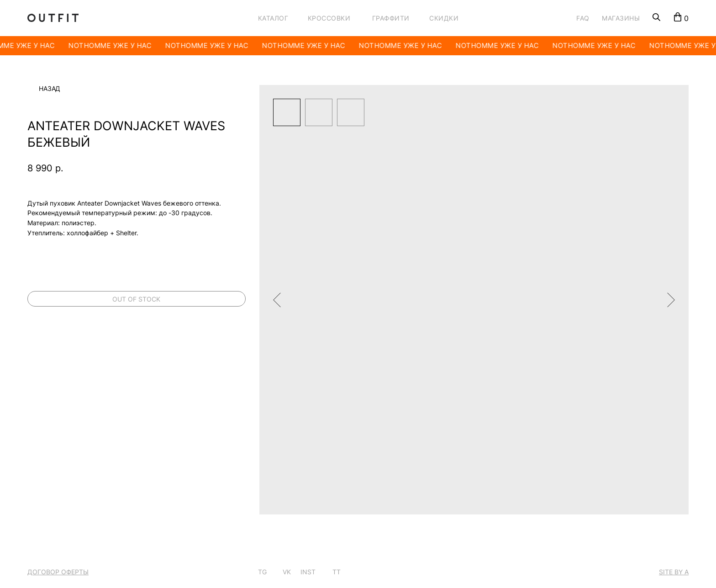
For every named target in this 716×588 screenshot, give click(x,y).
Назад (50, 89)
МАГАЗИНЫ (621, 18)
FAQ (583, 18)
